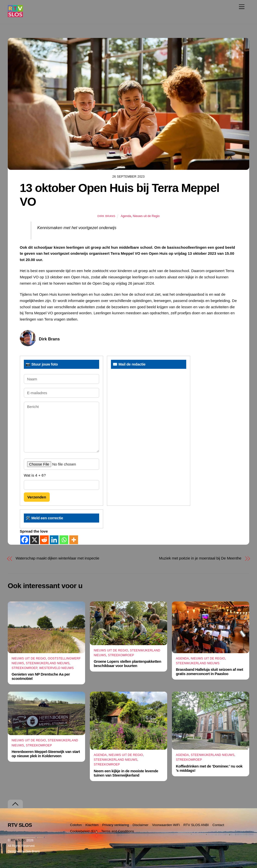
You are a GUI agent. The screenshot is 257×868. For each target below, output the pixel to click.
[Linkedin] (54, 540)
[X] (35, 540)
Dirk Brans (106, 216)
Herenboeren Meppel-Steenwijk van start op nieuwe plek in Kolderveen (46, 754)
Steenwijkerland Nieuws (48, 663)
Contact (218, 825)
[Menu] (242, 7)
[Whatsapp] (64, 540)
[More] (74, 540)
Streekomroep (24, 668)
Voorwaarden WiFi (166, 825)
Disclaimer (140, 825)
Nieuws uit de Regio (146, 216)
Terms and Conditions (118, 831)
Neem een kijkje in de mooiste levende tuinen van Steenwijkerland (126, 773)
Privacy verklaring (116, 825)
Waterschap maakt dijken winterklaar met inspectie (57, 558)
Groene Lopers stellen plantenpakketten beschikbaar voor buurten (127, 663)
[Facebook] (25, 540)
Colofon (76, 825)
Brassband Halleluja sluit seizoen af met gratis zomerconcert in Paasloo (210, 672)
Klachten (92, 825)
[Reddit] (44, 540)
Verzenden (37, 497)
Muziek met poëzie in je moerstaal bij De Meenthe (200, 558)
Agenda (126, 216)
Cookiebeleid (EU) (84, 831)
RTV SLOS (18, 840)
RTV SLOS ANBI (196, 825)
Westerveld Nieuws (56, 668)
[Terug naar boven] (15, 804)
